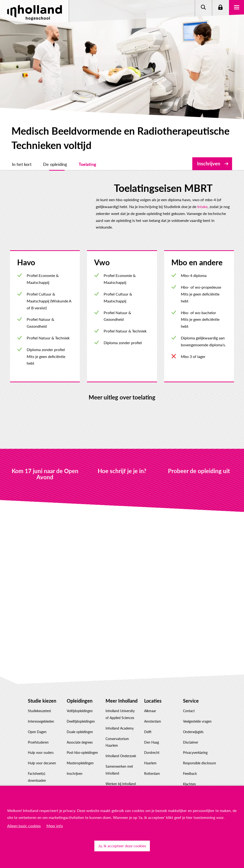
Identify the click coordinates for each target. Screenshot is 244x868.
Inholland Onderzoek (121, 742)
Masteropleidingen (80, 749)
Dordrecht (152, 739)
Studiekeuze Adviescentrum (39, 781)
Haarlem (150, 749)
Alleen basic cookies (24, 826)
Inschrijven (209, 163)
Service (191, 687)
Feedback (190, 760)
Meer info (55, 826)
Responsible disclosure (199, 749)
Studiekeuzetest (39, 697)
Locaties (153, 687)
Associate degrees (80, 728)
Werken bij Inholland (121, 770)
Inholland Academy (120, 714)
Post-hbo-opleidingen (82, 739)
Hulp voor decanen (42, 749)
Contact (189, 697)
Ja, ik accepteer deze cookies (122, 846)
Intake (20, 207)
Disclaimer (191, 728)
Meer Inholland (122, 687)
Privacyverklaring (195, 739)
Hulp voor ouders (41, 739)
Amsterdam (153, 707)
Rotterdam (152, 760)
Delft (148, 718)
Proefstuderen (38, 728)
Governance (114, 780)
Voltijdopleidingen (80, 697)
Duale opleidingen (80, 718)
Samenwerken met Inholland (119, 756)
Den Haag (152, 728)
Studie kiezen (42, 687)
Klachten (189, 770)
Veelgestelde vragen (197, 707)
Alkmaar (150, 697)
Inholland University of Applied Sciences (120, 701)
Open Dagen (37, 718)
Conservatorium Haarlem (117, 728)
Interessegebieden (41, 707)
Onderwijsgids (193, 718)
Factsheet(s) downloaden (37, 763)
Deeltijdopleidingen (81, 707)
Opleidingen (80, 687)
